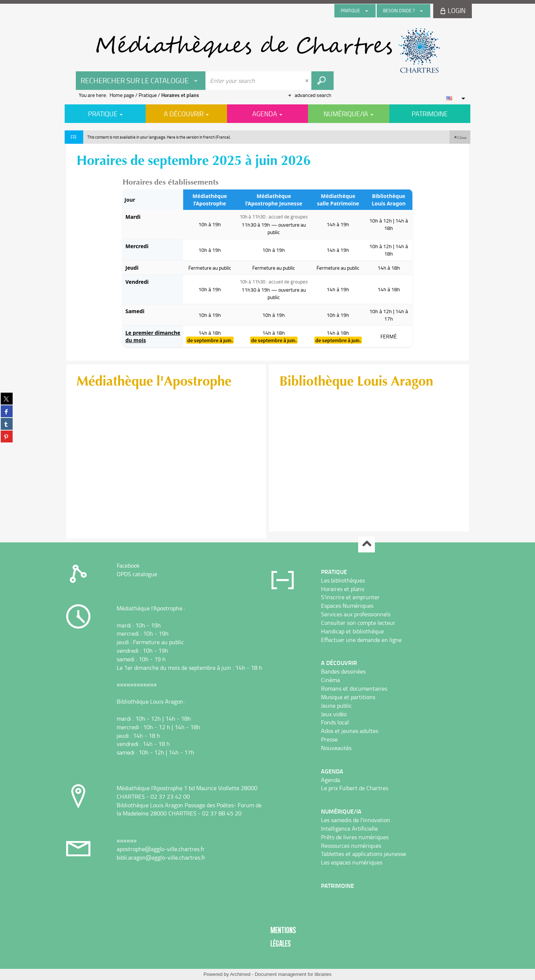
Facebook (128, 565)
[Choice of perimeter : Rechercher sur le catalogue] (141, 81)
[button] (460, 137)
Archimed (240, 974)
